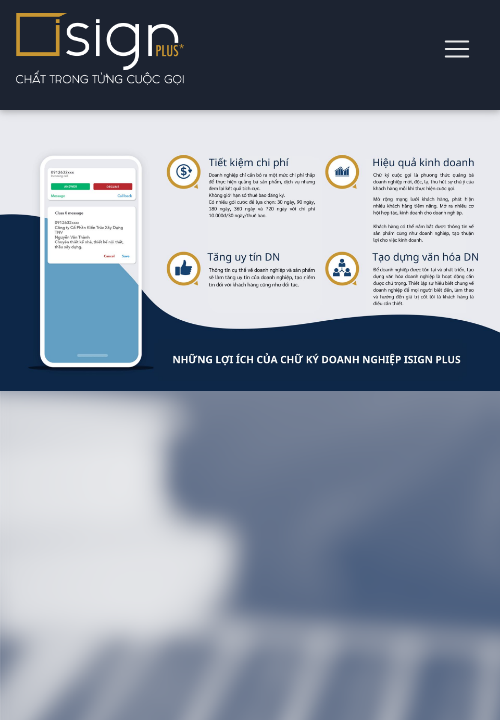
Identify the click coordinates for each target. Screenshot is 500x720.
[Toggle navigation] (457, 49)
